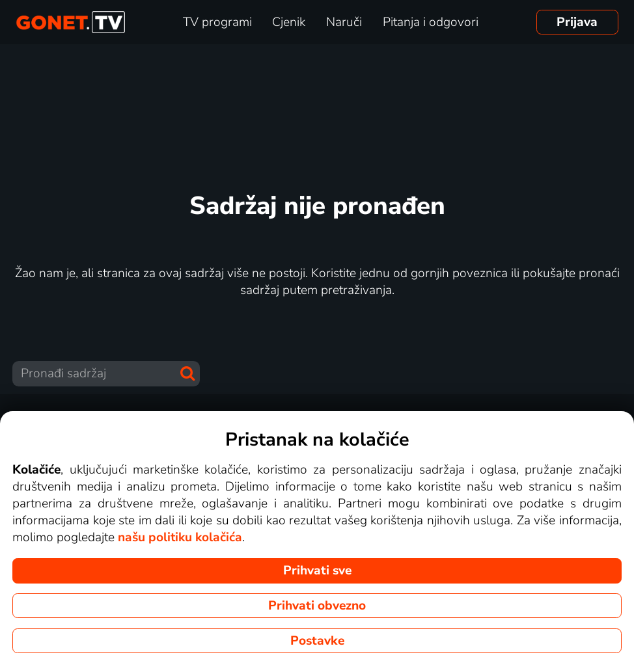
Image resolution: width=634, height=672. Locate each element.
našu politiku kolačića (180, 537)
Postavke (317, 641)
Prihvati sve (317, 571)
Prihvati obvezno (317, 606)
